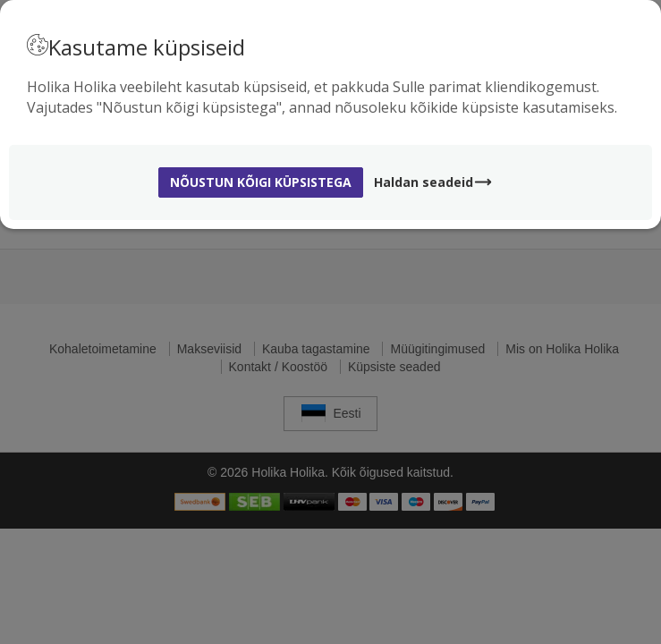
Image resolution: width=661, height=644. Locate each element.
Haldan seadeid (433, 182)
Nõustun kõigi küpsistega (261, 182)
